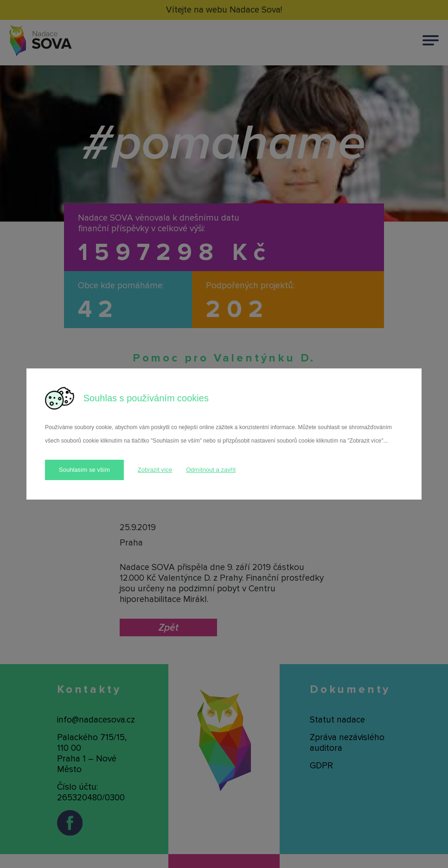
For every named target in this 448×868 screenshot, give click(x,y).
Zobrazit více (155, 470)
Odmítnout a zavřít (211, 470)
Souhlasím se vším (84, 470)
